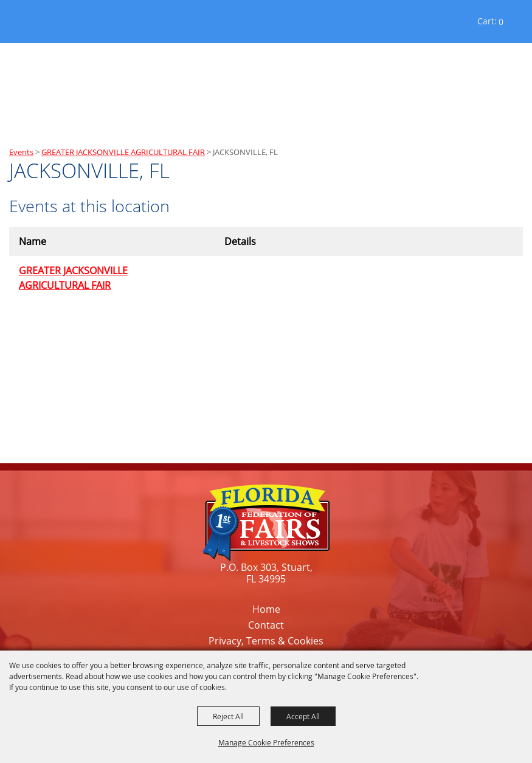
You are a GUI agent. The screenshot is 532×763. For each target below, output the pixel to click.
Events (21, 152)
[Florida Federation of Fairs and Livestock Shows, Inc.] (42, 24)
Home (266, 609)
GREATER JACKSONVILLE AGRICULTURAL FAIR (123, 152)
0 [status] (501, 22)
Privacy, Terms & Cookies (266, 641)
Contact (266, 625)
